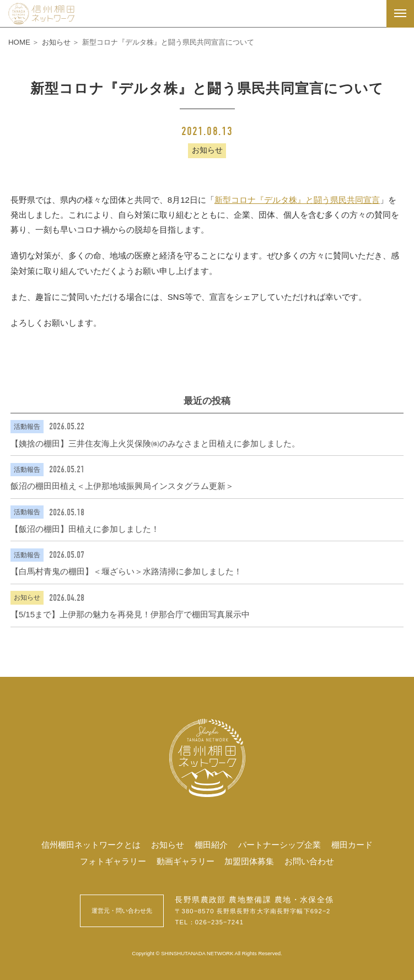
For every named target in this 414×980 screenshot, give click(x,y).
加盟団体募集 (249, 861)
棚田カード (352, 845)
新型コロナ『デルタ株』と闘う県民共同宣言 (297, 200)
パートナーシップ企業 (279, 845)
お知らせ (168, 845)
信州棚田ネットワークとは (91, 845)
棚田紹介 (211, 845)
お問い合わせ (309, 861)
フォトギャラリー (113, 861)
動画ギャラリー (186, 861)
